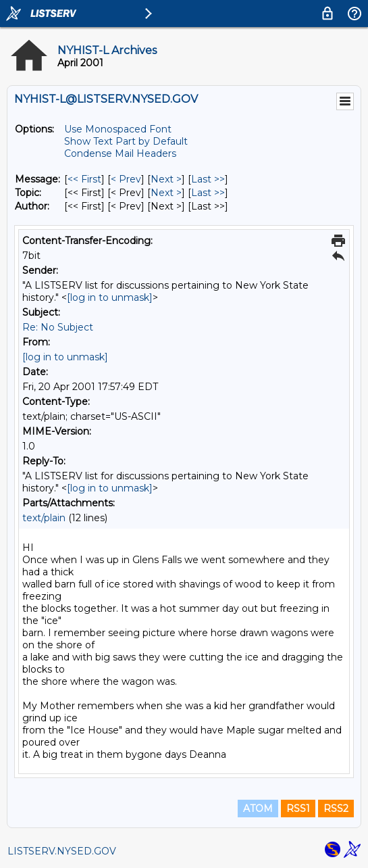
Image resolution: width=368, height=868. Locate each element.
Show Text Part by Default (126, 141)
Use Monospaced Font (118, 129)
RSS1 (298, 809)
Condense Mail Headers (120, 153)
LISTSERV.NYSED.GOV (62, 851)
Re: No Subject (58, 327)
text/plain (44, 518)
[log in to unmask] (110, 297)
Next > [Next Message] (166, 179)
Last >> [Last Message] (208, 179)
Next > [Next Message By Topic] (166, 193)
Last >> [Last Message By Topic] (208, 193)
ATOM (258, 809)
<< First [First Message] (84, 179)
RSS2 (336, 809)
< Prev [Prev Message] (126, 179)
